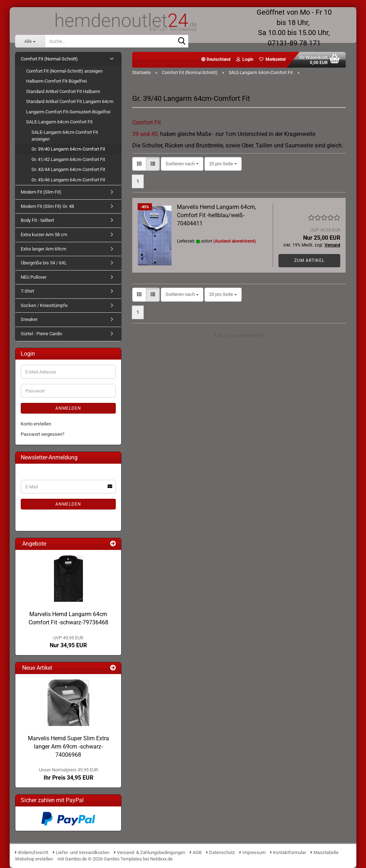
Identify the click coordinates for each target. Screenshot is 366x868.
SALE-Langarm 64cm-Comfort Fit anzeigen (65, 136)
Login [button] (245, 59)
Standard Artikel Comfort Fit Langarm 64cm (70, 101)
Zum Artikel (309, 260)
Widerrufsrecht (32, 852)
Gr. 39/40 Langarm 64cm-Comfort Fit (68, 149)
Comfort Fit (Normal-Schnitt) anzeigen (64, 71)
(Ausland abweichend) (235, 241)
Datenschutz (221, 852)
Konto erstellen (36, 424)
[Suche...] (30, 41)
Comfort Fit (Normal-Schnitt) (49, 59)
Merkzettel (272, 59)
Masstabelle (325, 852)
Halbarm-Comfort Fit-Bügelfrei (56, 81)
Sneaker (29, 319)
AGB (196, 852)
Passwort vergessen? (43, 434)
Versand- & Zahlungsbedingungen (150, 852)
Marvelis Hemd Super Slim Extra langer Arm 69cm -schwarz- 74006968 (68, 747)
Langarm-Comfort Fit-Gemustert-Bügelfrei (68, 112)
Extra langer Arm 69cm (43, 249)
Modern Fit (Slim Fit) (41, 192)
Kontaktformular (288, 852)
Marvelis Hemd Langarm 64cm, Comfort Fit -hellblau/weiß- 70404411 (216, 215)
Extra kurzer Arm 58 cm (44, 235)
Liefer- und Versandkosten (81, 852)
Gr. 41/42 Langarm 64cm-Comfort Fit (68, 159)
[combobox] (182, 164)
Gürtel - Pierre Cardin (41, 334)
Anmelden (68, 408)
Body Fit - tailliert (37, 220)
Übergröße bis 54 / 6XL (44, 263)
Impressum (253, 852)
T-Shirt (27, 291)
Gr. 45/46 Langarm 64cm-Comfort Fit (68, 180)
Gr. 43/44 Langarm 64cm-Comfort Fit (68, 169)
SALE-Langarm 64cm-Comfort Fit (59, 122)
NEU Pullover (34, 277)
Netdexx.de (161, 859)
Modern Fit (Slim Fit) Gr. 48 (47, 206)
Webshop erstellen (34, 859)
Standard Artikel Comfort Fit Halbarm (63, 91)
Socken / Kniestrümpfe (44, 305)
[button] (216, 60)
